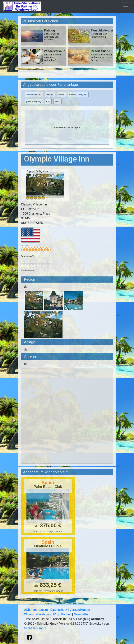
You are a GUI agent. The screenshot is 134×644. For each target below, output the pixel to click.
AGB (27, 610)
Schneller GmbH (35, 628)
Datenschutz (59, 610)
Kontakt (66, 614)
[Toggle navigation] (126, 6)
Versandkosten (80, 610)
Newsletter (81, 614)
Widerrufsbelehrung (37, 614)
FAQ (56, 614)
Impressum (40, 610)
